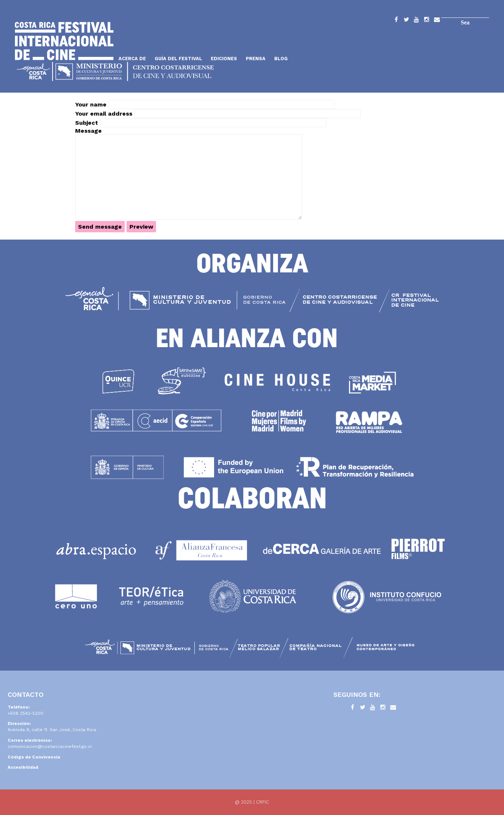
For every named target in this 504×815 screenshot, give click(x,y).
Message (88, 131)
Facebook (396, 21)
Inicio (64, 41)
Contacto (437, 21)
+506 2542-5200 (26, 713)
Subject (87, 123)
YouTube (416, 21)
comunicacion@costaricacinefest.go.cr (50, 746)
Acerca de (132, 59)
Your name (91, 104)
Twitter (406, 21)
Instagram (427, 21)
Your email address (104, 114)
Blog (281, 59)
